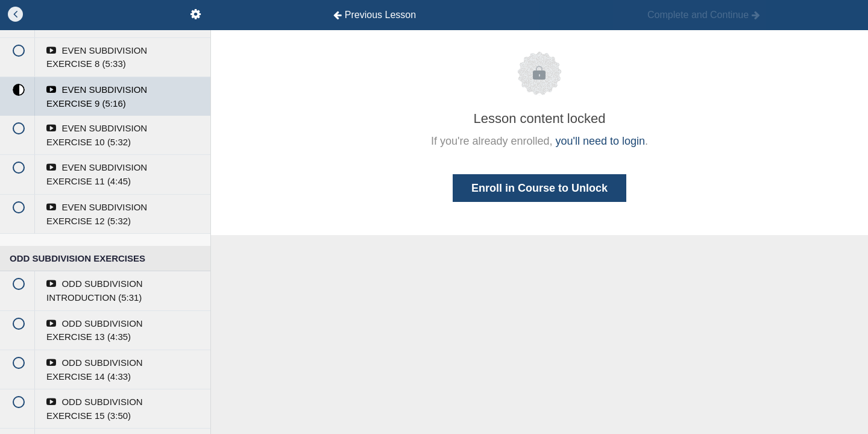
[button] (15, 15)
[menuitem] (195, 15)
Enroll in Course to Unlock (539, 188)
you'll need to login (601, 141)
